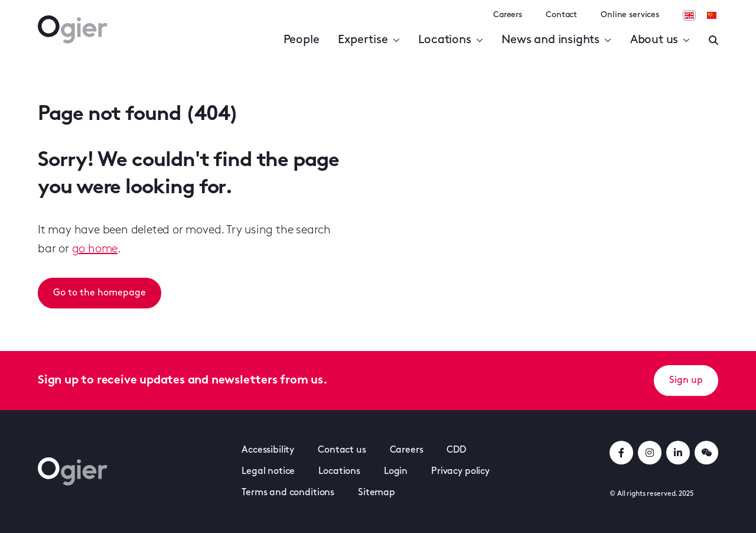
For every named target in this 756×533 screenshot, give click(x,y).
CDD (456, 450)
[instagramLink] (650, 453)
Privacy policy (460, 472)
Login (396, 472)
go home (95, 249)
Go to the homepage (100, 293)
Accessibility (268, 450)
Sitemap (377, 493)
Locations (450, 40)
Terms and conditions (288, 493)
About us (660, 40)
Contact (561, 15)
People (302, 40)
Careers (508, 15)
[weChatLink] (706, 453)
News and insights (556, 40)
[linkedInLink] (678, 453)
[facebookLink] (621, 453)
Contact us (342, 450)
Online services (630, 15)
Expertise (369, 40)
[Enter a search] (713, 40)
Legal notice (268, 472)
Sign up (686, 381)
